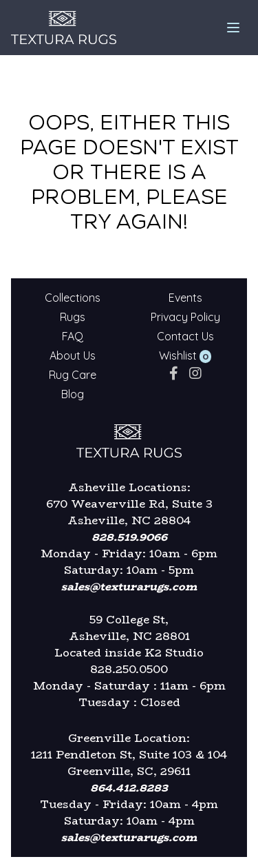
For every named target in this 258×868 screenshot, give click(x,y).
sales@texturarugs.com (129, 587)
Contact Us (185, 336)
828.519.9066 (129, 537)
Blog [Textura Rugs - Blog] (73, 394)
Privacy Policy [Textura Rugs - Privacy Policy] (185, 317)
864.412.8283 (129, 788)
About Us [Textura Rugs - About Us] (73, 355)
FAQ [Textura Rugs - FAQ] (73, 336)
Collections (73, 298)
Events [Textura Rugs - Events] (185, 298)
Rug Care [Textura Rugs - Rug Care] (73, 375)
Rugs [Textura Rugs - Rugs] (73, 317)
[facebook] (174, 373)
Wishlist (178, 355)
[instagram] (195, 373)
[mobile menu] (233, 28)
